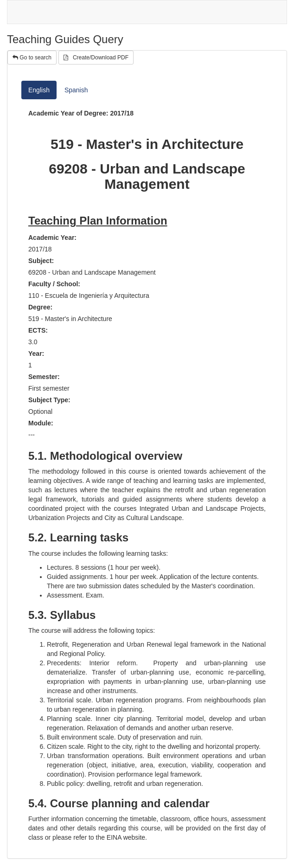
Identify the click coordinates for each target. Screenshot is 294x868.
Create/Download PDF (96, 58)
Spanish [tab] (76, 90)
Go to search (32, 58)
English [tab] (39, 90)
